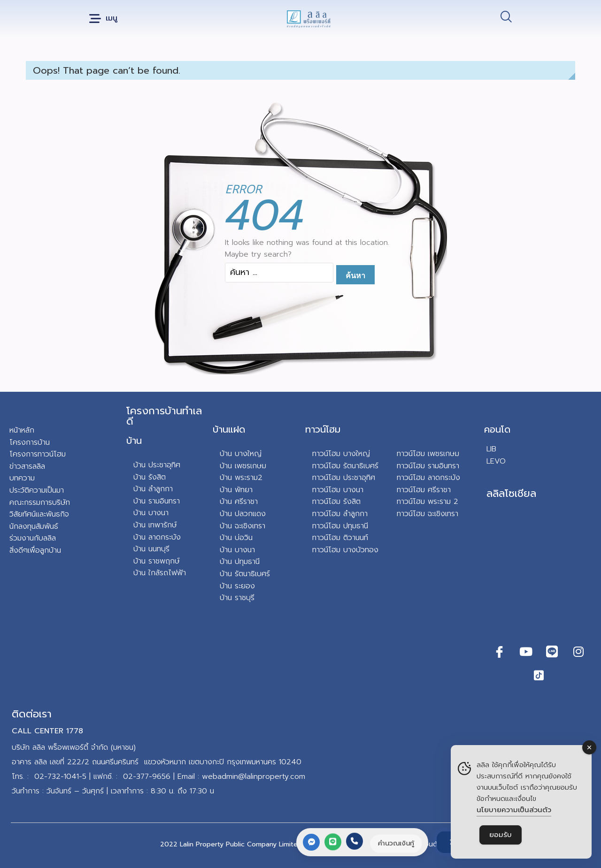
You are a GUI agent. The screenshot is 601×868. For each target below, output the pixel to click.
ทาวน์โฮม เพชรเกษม (428, 454)
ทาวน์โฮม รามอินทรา (428, 466)
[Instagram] (578, 652)
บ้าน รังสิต (150, 477)
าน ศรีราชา (241, 502)
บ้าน (134, 441)
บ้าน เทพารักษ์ (155, 525)
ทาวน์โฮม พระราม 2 (428, 502)
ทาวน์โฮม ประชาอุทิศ (344, 478)
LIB (491, 449)
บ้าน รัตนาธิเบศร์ (245, 574)
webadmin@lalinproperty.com (254, 777)
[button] (103, 19)
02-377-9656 (147, 777)
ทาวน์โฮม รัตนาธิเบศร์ (345, 466)
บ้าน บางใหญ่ (241, 454)
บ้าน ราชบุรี (237, 598)
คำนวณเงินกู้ (395, 843)
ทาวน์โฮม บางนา (338, 490)
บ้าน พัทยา (236, 490)
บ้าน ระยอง (237, 586)
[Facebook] (500, 652)
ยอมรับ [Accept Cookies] (501, 835)
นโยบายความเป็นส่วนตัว (514, 810)
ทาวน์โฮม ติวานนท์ (340, 538)
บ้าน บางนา (151, 513)
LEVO (496, 461)
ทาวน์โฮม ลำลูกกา (340, 514)
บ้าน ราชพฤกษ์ (157, 561)
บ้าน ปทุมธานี (240, 562)
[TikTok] (539, 675)
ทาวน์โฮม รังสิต (336, 502)
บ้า (137, 573)
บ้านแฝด (229, 429)
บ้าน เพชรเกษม (243, 466)
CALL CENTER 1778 (47, 731)
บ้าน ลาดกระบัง (157, 537)
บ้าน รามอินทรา (157, 501)
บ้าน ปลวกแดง (243, 514)
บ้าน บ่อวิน (236, 538)
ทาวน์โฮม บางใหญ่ (341, 454)
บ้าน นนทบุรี (151, 549)
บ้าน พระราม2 (241, 478)
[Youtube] (526, 652)
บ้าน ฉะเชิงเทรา (243, 526)
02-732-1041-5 (60, 777)
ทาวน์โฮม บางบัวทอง (345, 550)
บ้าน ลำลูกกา (153, 489)
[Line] (552, 652)
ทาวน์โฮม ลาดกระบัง (428, 478)
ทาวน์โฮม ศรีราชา (424, 490)
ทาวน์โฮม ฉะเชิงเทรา (428, 514)
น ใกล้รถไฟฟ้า (164, 573)
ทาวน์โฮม (323, 429)
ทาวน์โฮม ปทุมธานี (340, 526)
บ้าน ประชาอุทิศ (157, 465)
